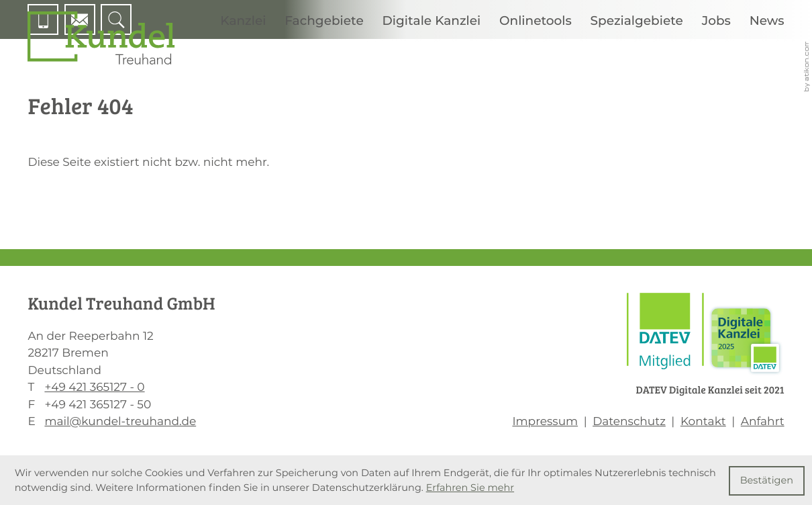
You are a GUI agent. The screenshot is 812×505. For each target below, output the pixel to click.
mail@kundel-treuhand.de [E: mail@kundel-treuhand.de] (120, 422)
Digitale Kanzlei (432, 20)
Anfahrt (763, 422)
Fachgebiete (324, 20)
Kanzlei (243, 20)
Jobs (716, 20)
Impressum (545, 422)
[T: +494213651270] (94, 388)
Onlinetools (536, 20)
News (767, 20)
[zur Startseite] (101, 38)
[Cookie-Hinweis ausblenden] (767, 481)
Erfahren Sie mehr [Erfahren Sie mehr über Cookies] (470, 488)
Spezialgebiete (637, 20)
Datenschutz (629, 422)
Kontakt (703, 422)
